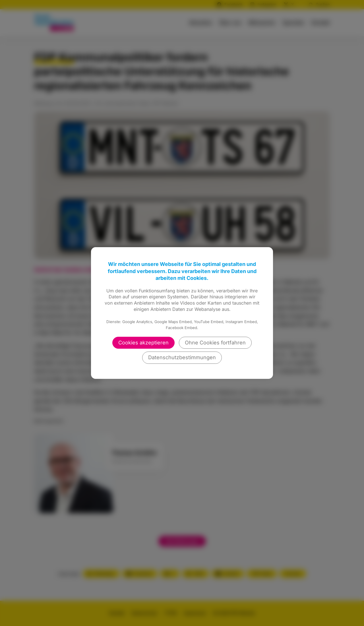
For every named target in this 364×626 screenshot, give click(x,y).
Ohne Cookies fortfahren (215, 343)
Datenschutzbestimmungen (182, 357)
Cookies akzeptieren (143, 343)
